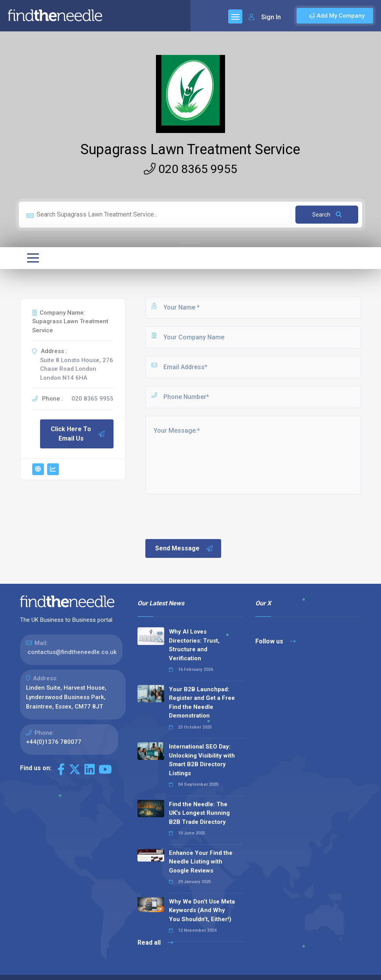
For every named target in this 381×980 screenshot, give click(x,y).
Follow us (276, 641)
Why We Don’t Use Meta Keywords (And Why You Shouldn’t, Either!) (202, 910)
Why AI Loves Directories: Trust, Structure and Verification (194, 645)
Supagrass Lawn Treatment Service (190, 149)
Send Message (184, 548)
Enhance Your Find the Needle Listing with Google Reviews (201, 862)
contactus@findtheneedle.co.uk (72, 652)
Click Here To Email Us (78, 434)
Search (327, 215)
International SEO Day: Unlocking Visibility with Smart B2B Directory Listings (202, 760)
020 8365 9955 (190, 169)
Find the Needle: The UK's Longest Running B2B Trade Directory (199, 813)
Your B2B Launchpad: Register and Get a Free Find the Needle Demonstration (202, 703)
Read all (155, 943)
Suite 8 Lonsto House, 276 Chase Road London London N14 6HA (77, 369)
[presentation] (204, 516)
